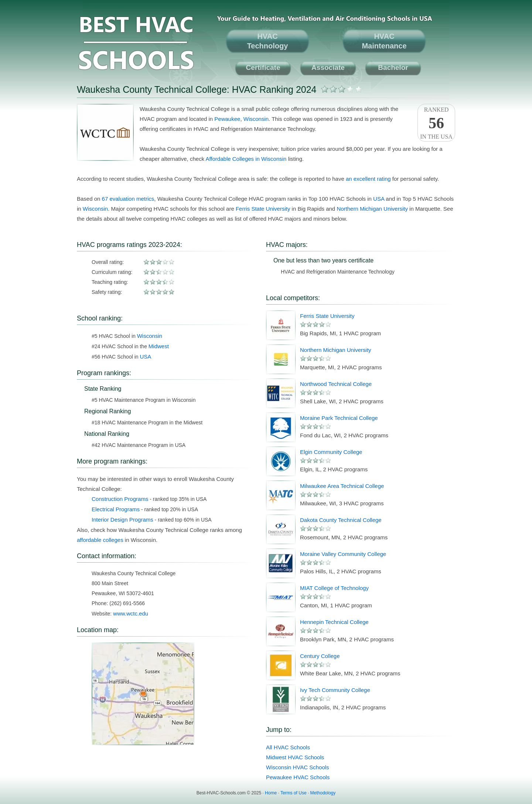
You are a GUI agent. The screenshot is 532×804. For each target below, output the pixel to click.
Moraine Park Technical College (339, 418)
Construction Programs (120, 499)
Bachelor (393, 67)
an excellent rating (368, 179)
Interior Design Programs (122, 520)
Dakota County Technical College (341, 520)
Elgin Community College (331, 452)
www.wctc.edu (131, 613)
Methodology (323, 793)
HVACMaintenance (384, 41)
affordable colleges (100, 540)
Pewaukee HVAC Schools (298, 777)
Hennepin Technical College (334, 622)
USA (379, 199)
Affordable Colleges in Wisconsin (246, 159)
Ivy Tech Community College (335, 690)
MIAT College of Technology (334, 588)
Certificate (263, 67)
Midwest (159, 346)
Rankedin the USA (436, 123)
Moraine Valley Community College (343, 554)
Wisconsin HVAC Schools (298, 767)
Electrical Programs (116, 509)
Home (271, 793)
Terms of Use (294, 793)
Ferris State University (263, 209)
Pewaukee (227, 119)
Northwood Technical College (336, 384)
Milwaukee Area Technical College (342, 486)
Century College (320, 656)
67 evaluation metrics (128, 199)
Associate (328, 67)
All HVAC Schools (288, 747)
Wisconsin (256, 119)
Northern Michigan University (372, 209)
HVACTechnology (268, 41)
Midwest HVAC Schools (295, 757)
